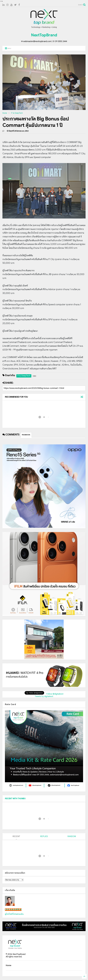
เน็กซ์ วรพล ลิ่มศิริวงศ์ (13, 910)
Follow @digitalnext (55, 694)
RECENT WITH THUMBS (15, 799)
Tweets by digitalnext (44, 696)
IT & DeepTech (17, 113)
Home (5, 113)
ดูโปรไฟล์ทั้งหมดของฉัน (14, 914)
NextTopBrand (44, 35)
